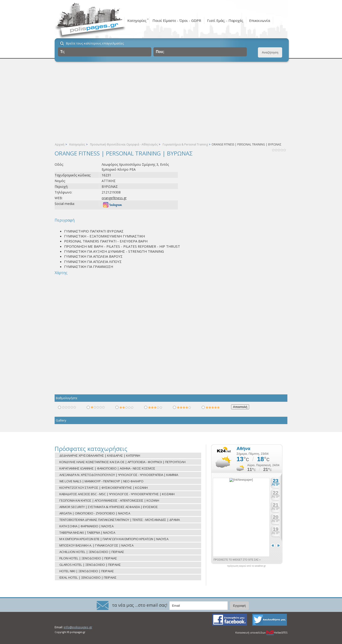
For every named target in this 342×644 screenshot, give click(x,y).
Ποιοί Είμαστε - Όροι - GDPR (177, 20)
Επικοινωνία (260, 20)
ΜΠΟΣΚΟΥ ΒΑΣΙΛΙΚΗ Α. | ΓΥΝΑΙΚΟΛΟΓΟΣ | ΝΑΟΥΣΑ (96, 545)
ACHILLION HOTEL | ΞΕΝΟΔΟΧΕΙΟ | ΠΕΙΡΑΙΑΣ (92, 552)
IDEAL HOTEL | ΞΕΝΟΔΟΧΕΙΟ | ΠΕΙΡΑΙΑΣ (88, 577)
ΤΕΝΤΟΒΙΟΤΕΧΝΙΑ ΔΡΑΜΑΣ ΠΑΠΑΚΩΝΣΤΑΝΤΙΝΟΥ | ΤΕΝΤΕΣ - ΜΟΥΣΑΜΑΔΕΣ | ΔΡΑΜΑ (120, 520)
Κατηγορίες (137, 20)
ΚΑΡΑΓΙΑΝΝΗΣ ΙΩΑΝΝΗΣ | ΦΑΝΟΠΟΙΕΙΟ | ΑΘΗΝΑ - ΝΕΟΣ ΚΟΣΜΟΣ (107, 468)
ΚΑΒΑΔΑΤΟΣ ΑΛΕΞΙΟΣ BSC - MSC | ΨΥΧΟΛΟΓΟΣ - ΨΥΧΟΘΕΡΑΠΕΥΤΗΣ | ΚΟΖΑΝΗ (117, 494)
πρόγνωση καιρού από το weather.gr (246, 566)
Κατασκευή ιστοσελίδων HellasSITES (261, 633)
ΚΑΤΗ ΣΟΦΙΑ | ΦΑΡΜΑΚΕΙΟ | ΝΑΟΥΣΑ (86, 526)
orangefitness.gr (114, 198)
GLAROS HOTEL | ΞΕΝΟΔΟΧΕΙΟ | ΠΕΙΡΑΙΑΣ (90, 565)
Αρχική (60, 144)
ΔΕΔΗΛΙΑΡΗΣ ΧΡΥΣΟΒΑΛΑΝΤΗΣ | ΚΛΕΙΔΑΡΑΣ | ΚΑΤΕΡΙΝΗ (100, 455)
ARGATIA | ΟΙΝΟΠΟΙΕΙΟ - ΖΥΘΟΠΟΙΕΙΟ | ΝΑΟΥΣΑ (95, 513)
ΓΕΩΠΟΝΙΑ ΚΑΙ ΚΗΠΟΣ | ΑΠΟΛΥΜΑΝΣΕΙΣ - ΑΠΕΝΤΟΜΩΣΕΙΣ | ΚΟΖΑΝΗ (109, 500)
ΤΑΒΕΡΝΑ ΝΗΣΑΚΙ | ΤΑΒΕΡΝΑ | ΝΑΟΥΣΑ (87, 533)
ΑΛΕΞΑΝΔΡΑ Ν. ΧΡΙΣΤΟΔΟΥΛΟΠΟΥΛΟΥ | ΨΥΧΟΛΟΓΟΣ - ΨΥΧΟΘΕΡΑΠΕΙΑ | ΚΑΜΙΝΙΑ (119, 475)
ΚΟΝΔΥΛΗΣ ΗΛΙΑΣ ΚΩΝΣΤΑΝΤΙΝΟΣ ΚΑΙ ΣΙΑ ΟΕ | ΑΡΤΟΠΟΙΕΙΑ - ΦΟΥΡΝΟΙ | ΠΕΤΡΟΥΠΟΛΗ (122, 462)
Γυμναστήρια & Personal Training (185, 144)
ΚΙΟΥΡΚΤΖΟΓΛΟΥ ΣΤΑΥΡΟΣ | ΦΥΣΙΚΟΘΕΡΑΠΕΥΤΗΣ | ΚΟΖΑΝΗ (104, 488)
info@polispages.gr (78, 627)
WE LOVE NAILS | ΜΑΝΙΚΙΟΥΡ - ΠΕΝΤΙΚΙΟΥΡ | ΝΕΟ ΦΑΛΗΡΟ (101, 481)
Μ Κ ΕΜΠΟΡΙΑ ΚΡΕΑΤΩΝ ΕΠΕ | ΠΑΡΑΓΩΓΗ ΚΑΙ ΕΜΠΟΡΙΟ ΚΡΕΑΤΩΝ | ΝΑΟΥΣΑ (114, 539)
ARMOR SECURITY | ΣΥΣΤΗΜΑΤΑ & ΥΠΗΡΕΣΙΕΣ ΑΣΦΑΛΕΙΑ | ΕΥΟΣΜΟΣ (109, 507)
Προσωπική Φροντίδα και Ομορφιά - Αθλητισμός (124, 144)
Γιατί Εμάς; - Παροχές (225, 20)
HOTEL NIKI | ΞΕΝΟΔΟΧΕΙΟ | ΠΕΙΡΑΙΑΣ (87, 571)
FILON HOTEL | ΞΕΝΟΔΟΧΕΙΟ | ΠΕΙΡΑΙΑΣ (88, 558)
